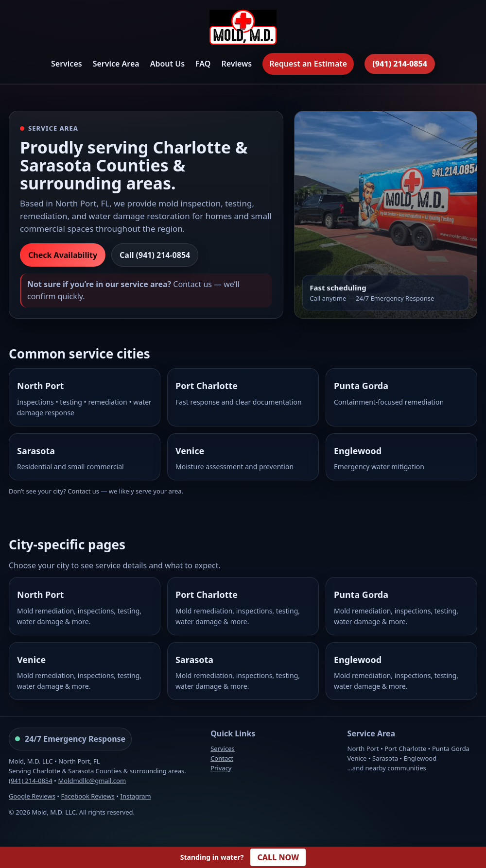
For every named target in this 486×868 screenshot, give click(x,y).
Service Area (116, 64)
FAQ (203, 64)
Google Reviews (32, 796)
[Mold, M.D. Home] (243, 29)
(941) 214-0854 (400, 64)
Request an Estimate (308, 64)
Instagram (136, 796)
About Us (167, 64)
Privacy (221, 768)
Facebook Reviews (88, 796)
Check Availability (63, 255)
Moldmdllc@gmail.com (92, 781)
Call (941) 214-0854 (155, 255)
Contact (222, 758)
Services (67, 64)
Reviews (236, 64)
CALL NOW (278, 857)
